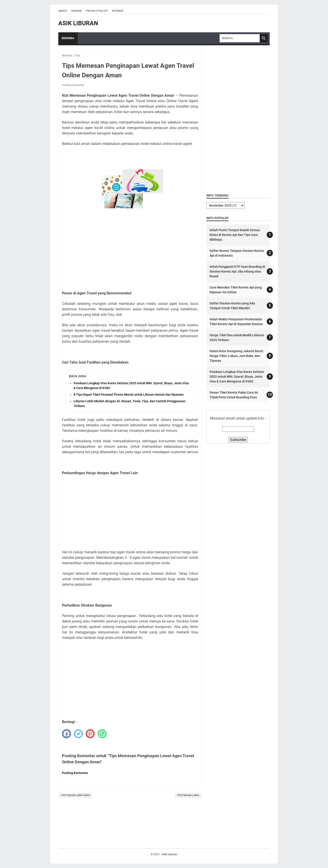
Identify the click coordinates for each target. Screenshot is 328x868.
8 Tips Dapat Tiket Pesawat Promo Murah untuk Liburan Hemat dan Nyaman (129, 395)
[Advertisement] (130, 254)
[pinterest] (90, 734)
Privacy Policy (97, 11)
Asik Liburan (78, 23)
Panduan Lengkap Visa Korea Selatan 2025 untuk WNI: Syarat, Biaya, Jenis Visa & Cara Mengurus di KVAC (237, 377)
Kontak (77, 11)
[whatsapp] (102, 734)
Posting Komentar (73, 85)
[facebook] (67, 734)
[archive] (225, 205)
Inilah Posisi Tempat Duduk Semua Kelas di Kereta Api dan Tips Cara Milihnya (235, 235)
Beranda (68, 38)
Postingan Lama (188, 795)
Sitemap (118, 11)
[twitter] (78, 734)
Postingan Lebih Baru (76, 795)
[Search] (240, 38)
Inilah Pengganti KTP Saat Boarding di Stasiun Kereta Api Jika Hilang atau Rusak (237, 271)
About (63, 11)
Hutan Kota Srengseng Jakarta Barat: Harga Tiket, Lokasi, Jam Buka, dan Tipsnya (237, 356)
